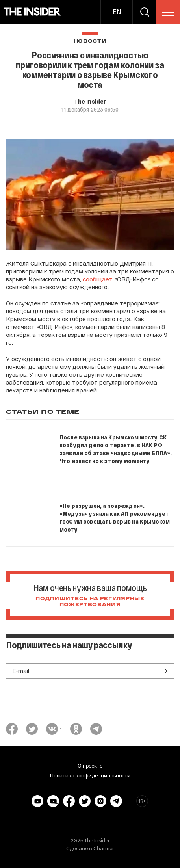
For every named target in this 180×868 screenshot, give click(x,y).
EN (117, 12)
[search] (145, 12)
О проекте (90, 766)
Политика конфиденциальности (90, 775)
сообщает (98, 279)
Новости (90, 41)
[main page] (32, 12)
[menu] (168, 12)
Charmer (104, 848)
